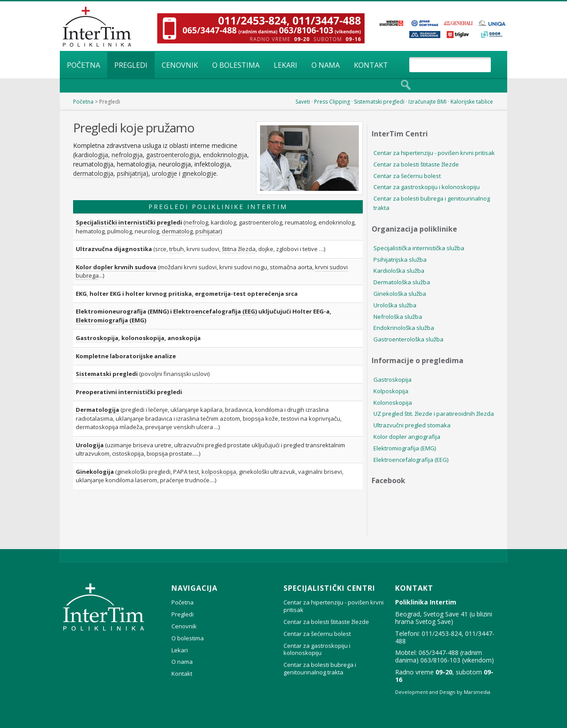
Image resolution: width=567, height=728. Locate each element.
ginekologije (199, 173)
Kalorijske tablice (472, 102)
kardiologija (91, 155)
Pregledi (131, 65)
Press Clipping (332, 102)
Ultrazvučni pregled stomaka (412, 425)
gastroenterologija (173, 155)
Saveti (303, 102)
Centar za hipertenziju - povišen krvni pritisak (434, 153)
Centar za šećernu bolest (407, 176)
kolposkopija (219, 472)
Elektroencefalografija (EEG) (215, 311)
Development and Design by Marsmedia (443, 692)
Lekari (285, 65)
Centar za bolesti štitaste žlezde (416, 164)
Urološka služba (395, 305)
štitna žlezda (239, 249)
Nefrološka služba (398, 317)
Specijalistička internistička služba (419, 248)
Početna (83, 65)
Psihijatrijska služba (400, 259)
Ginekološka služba (400, 294)
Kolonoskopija (393, 403)
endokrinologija (225, 155)
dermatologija (93, 173)
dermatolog (177, 231)
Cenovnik (180, 65)
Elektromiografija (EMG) (111, 320)
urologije (165, 173)
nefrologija (127, 155)
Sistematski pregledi (379, 102)
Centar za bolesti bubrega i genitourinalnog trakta (432, 203)
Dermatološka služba (402, 282)
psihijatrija (132, 173)
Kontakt (371, 65)
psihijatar (208, 231)
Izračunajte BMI (427, 102)
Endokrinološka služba (404, 328)
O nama (326, 65)
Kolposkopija (391, 391)
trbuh (177, 249)
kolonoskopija (143, 338)
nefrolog (197, 222)
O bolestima (236, 65)
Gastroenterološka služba (408, 339)
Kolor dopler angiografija (407, 437)
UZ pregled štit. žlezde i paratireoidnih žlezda (434, 414)
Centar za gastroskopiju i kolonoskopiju (427, 187)
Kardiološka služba (399, 271)
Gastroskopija (97, 338)
